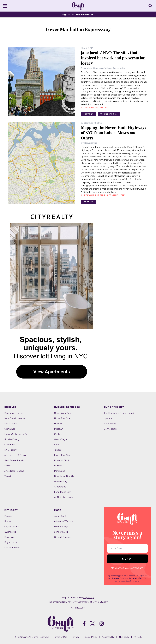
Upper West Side (63, 413)
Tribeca (58, 450)
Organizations (11, 527)
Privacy (75, 637)
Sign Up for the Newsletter (78, 14)
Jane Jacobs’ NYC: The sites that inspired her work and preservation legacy (114, 58)
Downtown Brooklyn (65, 476)
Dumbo (58, 466)
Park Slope (60, 471)
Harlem (58, 424)
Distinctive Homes (14, 413)
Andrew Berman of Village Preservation (105, 68)
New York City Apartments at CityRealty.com (85, 602)
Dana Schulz (91, 143)
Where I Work (109, 114)
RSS (138, 637)
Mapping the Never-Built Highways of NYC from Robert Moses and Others (115, 133)
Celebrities (10, 445)
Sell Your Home (12, 548)
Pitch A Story (61, 527)
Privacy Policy (136, 578)
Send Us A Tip (61, 532)
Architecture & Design (16, 455)
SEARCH (151, 6)
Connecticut (110, 429)
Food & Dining (12, 440)
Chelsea (58, 434)
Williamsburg (61, 482)
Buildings (9, 537)
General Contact (62, 537)
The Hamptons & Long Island (119, 413)
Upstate (108, 419)
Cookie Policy (90, 637)
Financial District (62, 461)
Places (8, 521)
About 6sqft (60, 516)
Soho (57, 445)
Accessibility (108, 637)
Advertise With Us (63, 521)
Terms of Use (118, 578)
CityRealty (89, 598)
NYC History (11, 450)
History (89, 114)
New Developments (15, 419)
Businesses (10, 532)
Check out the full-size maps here (103, 195)
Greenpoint (60, 487)
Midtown (59, 429)
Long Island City (62, 492)
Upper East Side (62, 419)
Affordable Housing (14, 471)
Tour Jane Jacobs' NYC (95, 108)
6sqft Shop (10, 429)
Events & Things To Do (16, 434)
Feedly (124, 637)
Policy (7, 466)
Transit (89, 202)
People (8, 516)
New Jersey (110, 424)
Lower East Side (62, 455)
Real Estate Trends (14, 461)
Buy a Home (11, 543)
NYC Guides (10, 424)
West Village (61, 440)
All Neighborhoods (64, 497)
